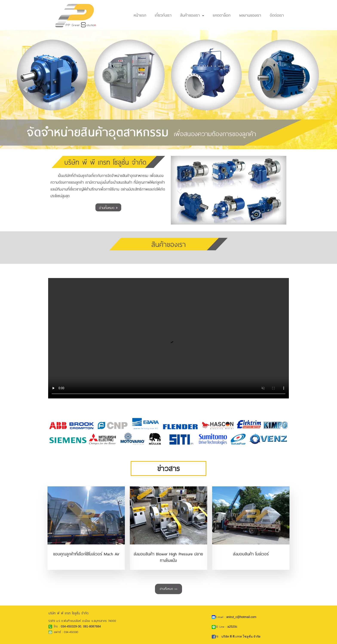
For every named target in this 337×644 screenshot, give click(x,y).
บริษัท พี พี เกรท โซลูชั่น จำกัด (241, 636)
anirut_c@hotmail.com (241, 617)
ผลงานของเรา (250, 15)
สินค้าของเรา (192, 15)
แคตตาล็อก (222, 15)
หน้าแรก (140, 15)
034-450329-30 (71, 626)
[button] (25, 90)
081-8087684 (92, 626)
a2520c (232, 627)
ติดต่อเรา (277, 15)
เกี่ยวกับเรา (163, 15)
